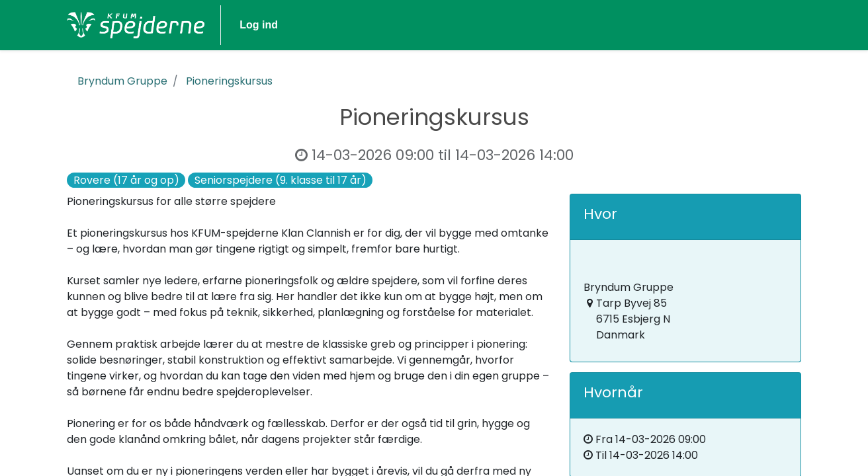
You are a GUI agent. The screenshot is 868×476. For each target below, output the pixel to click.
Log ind (763, 25)
